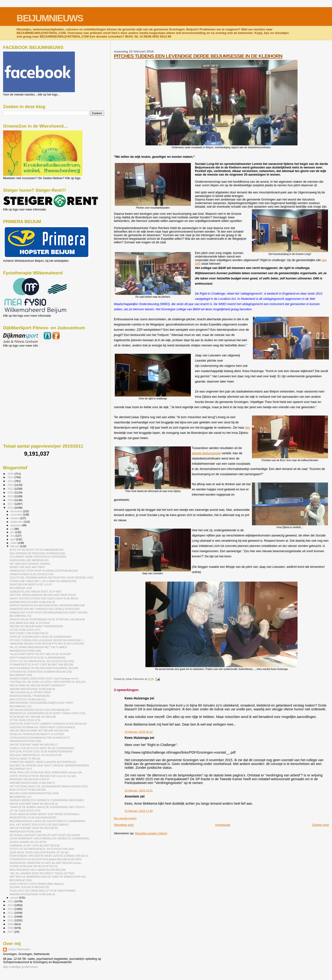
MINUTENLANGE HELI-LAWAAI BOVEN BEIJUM (37, 870)
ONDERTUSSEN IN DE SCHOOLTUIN (31, 574)
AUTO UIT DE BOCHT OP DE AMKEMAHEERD (36, 550)
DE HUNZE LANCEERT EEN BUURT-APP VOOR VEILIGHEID (45, 835)
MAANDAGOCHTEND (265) (25, 741)
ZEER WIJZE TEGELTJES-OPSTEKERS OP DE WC (39, 852)
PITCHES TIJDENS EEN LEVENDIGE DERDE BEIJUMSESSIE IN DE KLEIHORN (198, 56)
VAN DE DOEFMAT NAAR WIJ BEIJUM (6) (34, 804)
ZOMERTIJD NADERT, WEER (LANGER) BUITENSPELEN (43, 762)
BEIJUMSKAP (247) (21, 769)
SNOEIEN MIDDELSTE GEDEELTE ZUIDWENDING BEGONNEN (47, 800)
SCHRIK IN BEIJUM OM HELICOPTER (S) (34, 866)
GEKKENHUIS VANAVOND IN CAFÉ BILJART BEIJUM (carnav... (46, 863)
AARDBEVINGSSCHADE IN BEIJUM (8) (32, 689)
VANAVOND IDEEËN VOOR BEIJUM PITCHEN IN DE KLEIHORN (47, 644)
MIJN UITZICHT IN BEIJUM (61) (28, 699)
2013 (11, 909)
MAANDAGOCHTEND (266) (25, 651)
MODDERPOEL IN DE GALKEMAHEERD (33, 817)
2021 (11, 489)
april (13, 539)
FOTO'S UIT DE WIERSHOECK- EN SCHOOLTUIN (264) (42, 849)
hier (247, 428)
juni (13, 532)
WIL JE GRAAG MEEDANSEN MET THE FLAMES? (39, 647)
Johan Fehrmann (19, 949)
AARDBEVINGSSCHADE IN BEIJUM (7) (32, 783)
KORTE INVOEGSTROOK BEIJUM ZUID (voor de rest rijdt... (43, 776)
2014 (11, 905)
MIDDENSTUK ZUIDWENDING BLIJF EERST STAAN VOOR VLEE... (48, 713)
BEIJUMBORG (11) (20, 797)
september (17, 522)
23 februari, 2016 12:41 (139, 790)
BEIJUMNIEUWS (50, 18)
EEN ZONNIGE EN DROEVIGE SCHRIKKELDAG (37, 553)
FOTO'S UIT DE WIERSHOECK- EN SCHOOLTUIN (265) (42, 661)
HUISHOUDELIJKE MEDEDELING (29, 560)
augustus (16, 525)
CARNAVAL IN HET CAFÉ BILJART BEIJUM (34, 846)
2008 (11, 928)
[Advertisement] (24, 373)
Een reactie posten (125, 818)
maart (14, 543)
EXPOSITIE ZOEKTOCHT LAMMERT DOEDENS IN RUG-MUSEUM (48, 724)
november (17, 515)
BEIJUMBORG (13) (20, 616)
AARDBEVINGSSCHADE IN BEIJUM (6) (32, 894)
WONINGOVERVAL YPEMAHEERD (30, 696)
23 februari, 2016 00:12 (139, 732)
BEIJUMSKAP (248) (21, 675)
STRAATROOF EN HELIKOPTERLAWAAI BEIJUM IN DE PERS (46, 859)
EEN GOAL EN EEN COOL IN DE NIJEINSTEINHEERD (41, 751)
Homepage (223, 825)
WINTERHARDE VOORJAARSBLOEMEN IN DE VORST (41, 703)
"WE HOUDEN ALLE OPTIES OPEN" (30, 692)
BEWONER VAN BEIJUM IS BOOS (29, 779)
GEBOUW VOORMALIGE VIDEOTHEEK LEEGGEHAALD (42, 727)
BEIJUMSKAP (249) (21, 588)
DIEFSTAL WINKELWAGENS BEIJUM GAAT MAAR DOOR (43, 595)
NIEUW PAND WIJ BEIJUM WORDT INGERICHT (37, 685)
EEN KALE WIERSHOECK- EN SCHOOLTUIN (36, 755)
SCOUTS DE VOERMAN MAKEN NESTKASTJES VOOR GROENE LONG (51, 578)
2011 (11, 916)
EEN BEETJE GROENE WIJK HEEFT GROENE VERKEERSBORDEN (49, 765)
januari (15, 898)
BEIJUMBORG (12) (20, 706)
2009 (11, 924)
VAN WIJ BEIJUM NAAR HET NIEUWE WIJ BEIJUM (39, 731)
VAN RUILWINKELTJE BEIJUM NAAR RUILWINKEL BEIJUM (44, 668)
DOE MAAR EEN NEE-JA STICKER (30, 623)
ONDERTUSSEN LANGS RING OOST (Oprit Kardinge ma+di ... (45, 679)
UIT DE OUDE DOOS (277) (25, 630)
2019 (11, 496)
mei (13, 536)
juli (12, 529)
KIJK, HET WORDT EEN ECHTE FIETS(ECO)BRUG (39, 825)
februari (15, 546)
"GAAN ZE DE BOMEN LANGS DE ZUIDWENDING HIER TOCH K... (48, 807)
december (17, 511)
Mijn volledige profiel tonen (20, 967)
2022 (11, 485)
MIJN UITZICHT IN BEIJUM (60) (28, 790)
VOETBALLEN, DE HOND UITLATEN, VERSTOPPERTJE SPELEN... (48, 682)
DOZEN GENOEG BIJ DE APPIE (28, 842)
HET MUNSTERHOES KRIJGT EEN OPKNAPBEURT (40, 710)
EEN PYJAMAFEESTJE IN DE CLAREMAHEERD (38, 658)
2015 (11, 901)
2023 (11, 481)
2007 (11, 932)
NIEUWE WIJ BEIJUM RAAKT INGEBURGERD (36, 626)
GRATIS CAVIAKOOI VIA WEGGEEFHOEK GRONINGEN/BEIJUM (47, 605)
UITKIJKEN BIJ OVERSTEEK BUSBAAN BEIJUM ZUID (41, 672)
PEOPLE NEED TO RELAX (25, 759)
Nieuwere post (124, 825)
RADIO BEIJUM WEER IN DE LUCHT (31, 584)
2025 (11, 474)
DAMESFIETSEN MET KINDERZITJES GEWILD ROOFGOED (45, 609)
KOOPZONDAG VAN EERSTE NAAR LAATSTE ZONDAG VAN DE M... (50, 856)
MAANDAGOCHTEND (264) (25, 832)
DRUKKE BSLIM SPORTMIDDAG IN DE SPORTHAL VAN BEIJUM (47, 619)
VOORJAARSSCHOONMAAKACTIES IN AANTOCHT (40, 738)
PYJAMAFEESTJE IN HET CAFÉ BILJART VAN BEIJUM (41, 664)
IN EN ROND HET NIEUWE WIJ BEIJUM (33, 717)
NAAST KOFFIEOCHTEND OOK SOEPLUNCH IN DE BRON (44, 598)
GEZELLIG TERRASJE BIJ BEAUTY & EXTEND (37, 734)
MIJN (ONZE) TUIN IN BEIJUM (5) (29, 633)
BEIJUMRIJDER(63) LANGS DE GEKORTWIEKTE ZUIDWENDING (47, 821)
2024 (11, 477)
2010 (11, 920)
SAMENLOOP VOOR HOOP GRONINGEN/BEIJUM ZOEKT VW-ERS (48, 612)
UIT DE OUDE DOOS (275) (25, 811)
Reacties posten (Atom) (151, 833)
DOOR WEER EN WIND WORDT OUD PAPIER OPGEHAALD (44, 814)
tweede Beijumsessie (206, 453)
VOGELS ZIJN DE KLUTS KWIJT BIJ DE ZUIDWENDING (42, 748)
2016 (11, 508)
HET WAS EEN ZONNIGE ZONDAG (30, 564)
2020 (11, 492)
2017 (11, 504)
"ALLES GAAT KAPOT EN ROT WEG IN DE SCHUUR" (40, 654)
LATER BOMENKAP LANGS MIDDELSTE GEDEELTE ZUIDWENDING (49, 838)
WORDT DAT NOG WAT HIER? (27, 567)
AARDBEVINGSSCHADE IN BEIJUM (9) (32, 602)
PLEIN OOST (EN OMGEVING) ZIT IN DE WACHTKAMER (43, 891)
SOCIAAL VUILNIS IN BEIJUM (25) (29, 887)
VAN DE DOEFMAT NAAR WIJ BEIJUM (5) (34, 828)
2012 (11, 913)
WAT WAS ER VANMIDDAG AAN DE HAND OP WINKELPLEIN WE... (48, 877)
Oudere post (320, 825)
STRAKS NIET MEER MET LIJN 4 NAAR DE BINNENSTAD (43, 581)
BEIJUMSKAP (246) (21, 880)
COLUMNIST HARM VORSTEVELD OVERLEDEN (38, 557)
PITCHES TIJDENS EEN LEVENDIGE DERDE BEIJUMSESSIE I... (47, 640)
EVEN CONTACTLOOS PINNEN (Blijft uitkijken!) (37, 884)
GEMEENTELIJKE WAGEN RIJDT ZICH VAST (36, 592)
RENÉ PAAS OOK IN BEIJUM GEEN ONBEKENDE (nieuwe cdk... (47, 772)
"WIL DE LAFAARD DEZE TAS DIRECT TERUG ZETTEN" (42, 873)
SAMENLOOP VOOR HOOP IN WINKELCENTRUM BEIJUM (43, 571)
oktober (15, 518)
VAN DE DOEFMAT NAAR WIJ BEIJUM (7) (34, 745)
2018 (11, 500)
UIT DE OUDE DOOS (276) (25, 720)
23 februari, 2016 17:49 (139, 811)
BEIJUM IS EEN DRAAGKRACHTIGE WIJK (34, 793)
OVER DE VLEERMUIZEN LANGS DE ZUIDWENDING (41, 637)
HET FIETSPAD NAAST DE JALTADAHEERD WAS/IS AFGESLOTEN (48, 786)
